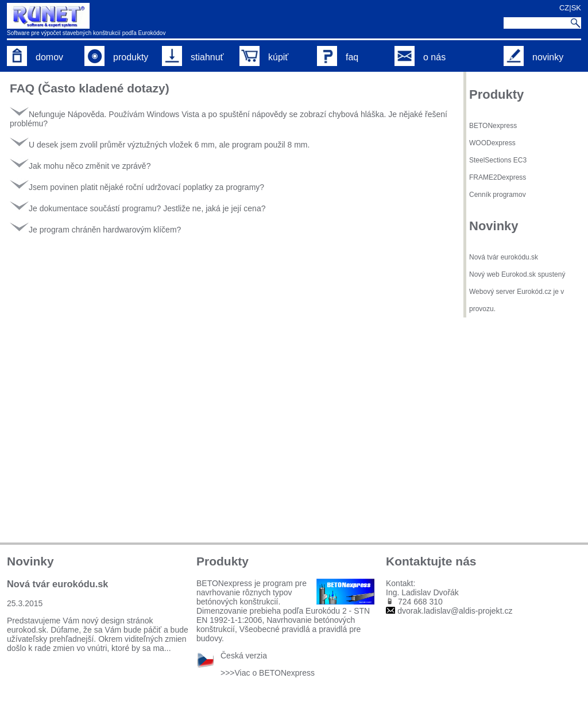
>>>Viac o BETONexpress (268, 673)
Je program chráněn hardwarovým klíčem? (95, 230)
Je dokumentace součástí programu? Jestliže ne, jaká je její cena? (138, 208)
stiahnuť (193, 57)
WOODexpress (492, 143)
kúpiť (264, 57)
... (168, 648)
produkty (116, 57)
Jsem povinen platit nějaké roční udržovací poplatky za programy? (137, 187)
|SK (575, 8)
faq (338, 57)
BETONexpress (493, 126)
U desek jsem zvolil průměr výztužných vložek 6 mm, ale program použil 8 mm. (160, 145)
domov (35, 57)
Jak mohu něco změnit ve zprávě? (80, 166)
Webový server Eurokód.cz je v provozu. (517, 300)
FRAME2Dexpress (498, 177)
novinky (533, 57)
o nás (420, 57)
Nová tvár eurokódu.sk (504, 257)
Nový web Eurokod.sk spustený (517, 274)
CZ (564, 8)
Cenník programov (498, 195)
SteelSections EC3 (498, 160)
